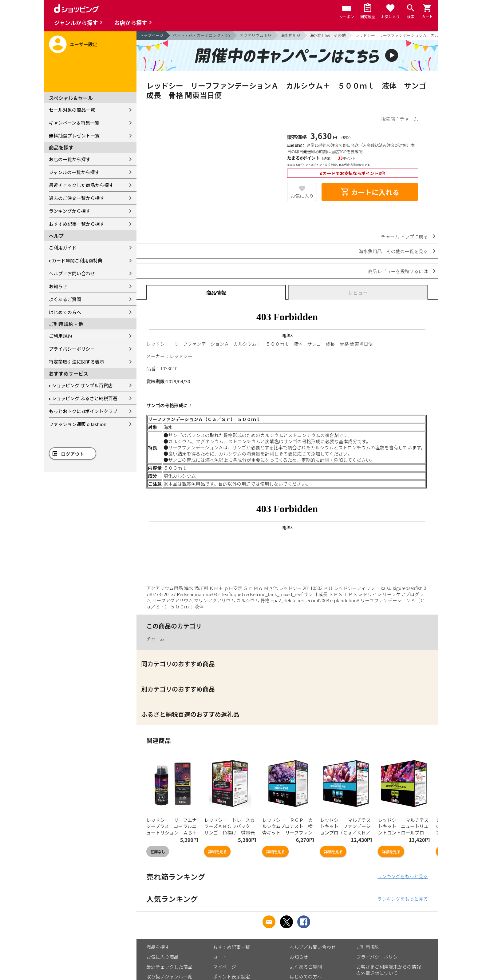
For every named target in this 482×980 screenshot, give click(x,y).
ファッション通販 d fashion (78, 424)
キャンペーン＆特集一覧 (74, 123)
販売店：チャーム (400, 119)
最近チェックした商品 (169, 967)
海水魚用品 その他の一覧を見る (393, 251)
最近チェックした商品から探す (81, 185)
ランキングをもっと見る (403, 876)
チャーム (155, 639)
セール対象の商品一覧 (72, 110)
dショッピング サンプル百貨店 (81, 385)
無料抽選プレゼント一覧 (74, 135)
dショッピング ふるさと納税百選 (83, 398)
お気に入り (302, 196)
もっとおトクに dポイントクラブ (83, 411)
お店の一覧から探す (70, 159)
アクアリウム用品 (256, 35)
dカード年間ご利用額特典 (76, 260)
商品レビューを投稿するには (398, 271)
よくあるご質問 (65, 299)
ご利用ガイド (63, 247)
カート (220, 957)
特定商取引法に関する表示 (77, 362)
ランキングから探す (70, 211)
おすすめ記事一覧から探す (77, 224)
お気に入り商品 (162, 957)
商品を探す (158, 947)
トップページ (152, 35)
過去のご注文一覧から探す (77, 198)
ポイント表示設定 (231, 976)
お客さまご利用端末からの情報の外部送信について (389, 970)
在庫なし (158, 852)
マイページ (225, 967)
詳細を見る (217, 852)
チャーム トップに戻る (404, 236)
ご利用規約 (60, 336)
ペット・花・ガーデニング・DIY (202, 35)
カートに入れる (370, 192)
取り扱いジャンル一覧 (169, 976)
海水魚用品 (291, 35)
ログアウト (73, 454)
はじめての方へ (65, 312)
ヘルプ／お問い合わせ (72, 273)
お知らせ (58, 286)
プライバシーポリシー (72, 349)
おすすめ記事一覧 (231, 947)
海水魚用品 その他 (328, 35)
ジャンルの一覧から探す (74, 172)
